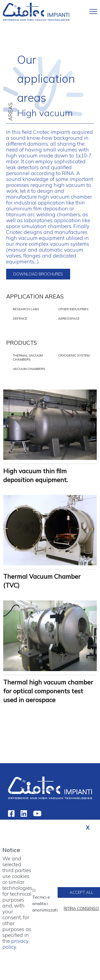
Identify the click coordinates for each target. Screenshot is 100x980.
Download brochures (38, 274)
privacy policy (15, 949)
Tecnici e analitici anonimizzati (45, 909)
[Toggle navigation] (93, 12)
